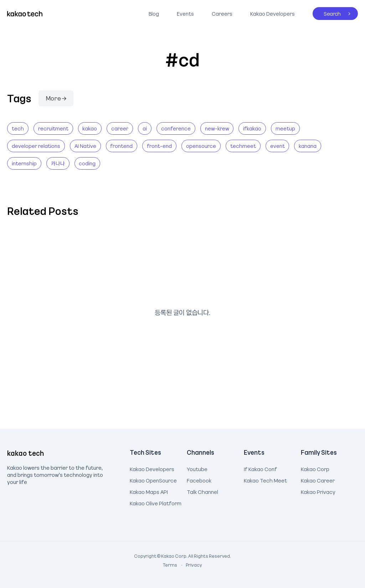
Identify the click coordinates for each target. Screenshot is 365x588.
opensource (201, 146)
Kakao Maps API (149, 491)
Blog (154, 14)
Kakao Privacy (318, 491)
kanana (308, 146)
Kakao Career (318, 480)
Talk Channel (202, 491)
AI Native (85, 146)
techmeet (243, 146)
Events (185, 14)
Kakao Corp (315, 468)
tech (18, 128)
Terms (170, 565)
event (277, 146)
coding (87, 163)
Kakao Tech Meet (265, 480)
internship (24, 163)
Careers (222, 14)
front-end (159, 146)
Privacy (190, 565)
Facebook (199, 480)
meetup (285, 128)
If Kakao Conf (260, 468)
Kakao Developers (271, 12)
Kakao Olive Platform (156, 502)
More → (56, 98)
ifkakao (252, 128)
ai (145, 128)
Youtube (197, 468)
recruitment (53, 128)
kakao (90, 128)
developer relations (36, 146)
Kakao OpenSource (153, 480)
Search (327, 12)
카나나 (58, 163)
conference (176, 128)
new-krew (217, 128)
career (120, 128)
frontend (121, 146)
